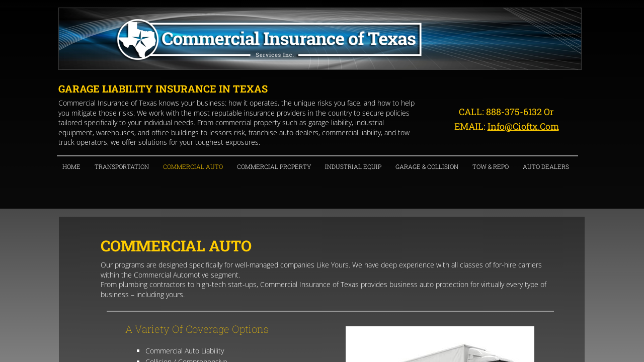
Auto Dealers (546, 166)
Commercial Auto (193, 166)
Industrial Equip (353, 166)
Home (71, 166)
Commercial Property (274, 166)
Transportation (122, 166)
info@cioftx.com (523, 126)
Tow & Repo (491, 166)
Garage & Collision (427, 166)
